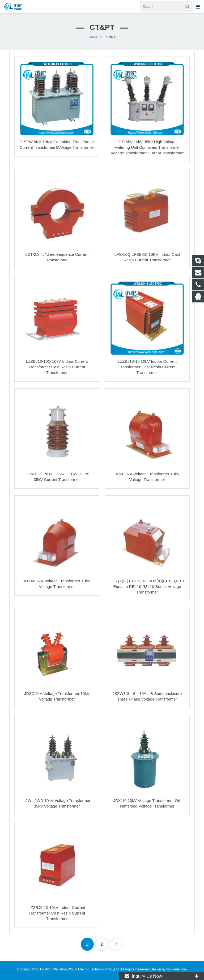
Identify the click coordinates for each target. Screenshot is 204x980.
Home (93, 37)
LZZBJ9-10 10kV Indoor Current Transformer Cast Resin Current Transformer (57, 913)
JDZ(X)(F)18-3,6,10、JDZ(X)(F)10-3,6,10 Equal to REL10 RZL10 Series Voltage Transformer (147, 586)
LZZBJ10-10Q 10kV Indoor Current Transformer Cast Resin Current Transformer (57, 367)
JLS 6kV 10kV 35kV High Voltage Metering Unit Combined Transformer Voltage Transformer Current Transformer (147, 147)
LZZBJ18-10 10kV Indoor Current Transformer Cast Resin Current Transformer (147, 367)
